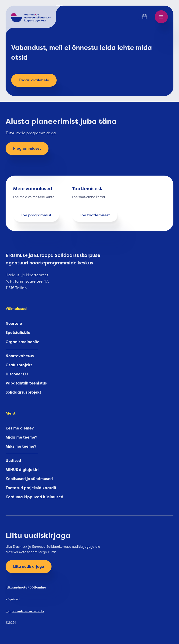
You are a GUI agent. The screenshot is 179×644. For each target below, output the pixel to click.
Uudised (13, 461)
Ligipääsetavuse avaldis (25, 611)
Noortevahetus (20, 356)
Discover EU (17, 374)
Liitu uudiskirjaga (29, 567)
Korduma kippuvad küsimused (34, 497)
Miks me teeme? (21, 447)
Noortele (14, 324)
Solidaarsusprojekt (23, 392)
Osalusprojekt (19, 365)
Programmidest (27, 149)
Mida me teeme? (21, 437)
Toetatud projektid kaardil (31, 488)
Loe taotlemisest (95, 215)
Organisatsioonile (22, 342)
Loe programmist (36, 215)
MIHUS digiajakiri (22, 470)
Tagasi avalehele (34, 80)
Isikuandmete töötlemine (26, 587)
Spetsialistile (18, 333)
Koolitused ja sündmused (29, 479)
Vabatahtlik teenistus (26, 383)
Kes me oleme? (20, 428)
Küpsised (13, 599)
